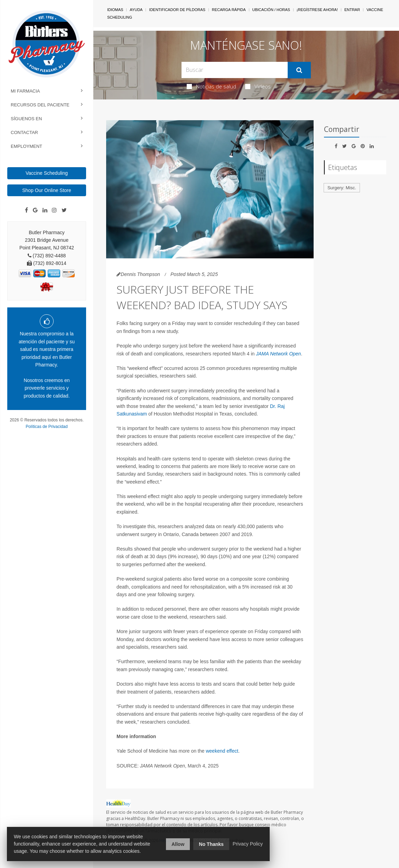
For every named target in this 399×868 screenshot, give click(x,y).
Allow (178, 844)
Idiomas (115, 10)
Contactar (24, 132)
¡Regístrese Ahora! (317, 10)
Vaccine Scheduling (47, 173)
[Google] (35, 210)
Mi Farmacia (25, 91)
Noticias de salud (211, 86)
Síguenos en (26, 119)
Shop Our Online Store (47, 190)
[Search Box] (235, 70)
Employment (26, 146)
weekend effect (222, 751)
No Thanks (211, 844)
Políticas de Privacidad (47, 427)
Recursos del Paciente (40, 105)
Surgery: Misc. (342, 188)
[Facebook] (26, 210)
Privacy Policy (248, 844)
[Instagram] (54, 210)
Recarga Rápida (229, 10)
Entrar (352, 10)
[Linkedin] (45, 210)
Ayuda (136, 10)
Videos (258, 86)
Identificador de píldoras (177, 10)
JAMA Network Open (278, 354)
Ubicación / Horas (271, 10)
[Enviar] (299, 70)
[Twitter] (64, 210)
